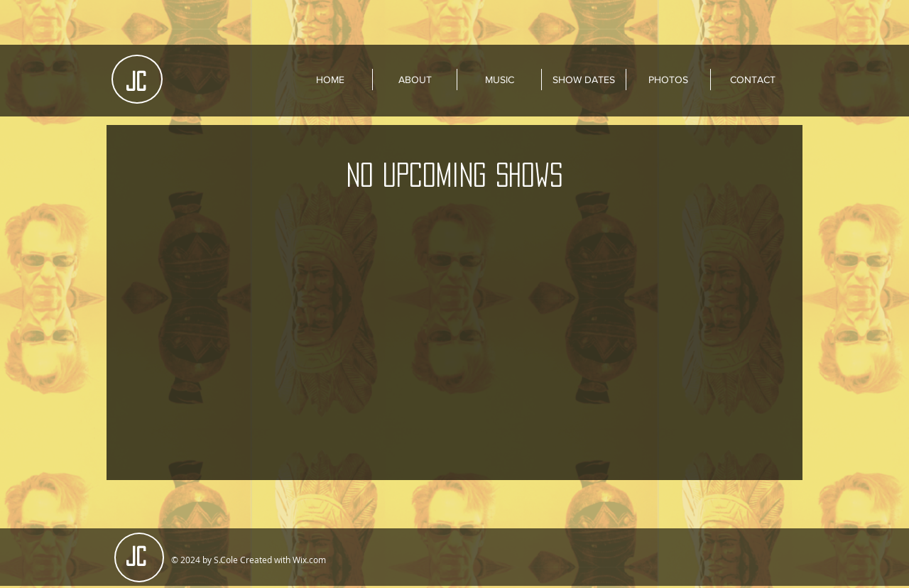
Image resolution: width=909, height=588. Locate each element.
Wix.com (309, 560)
